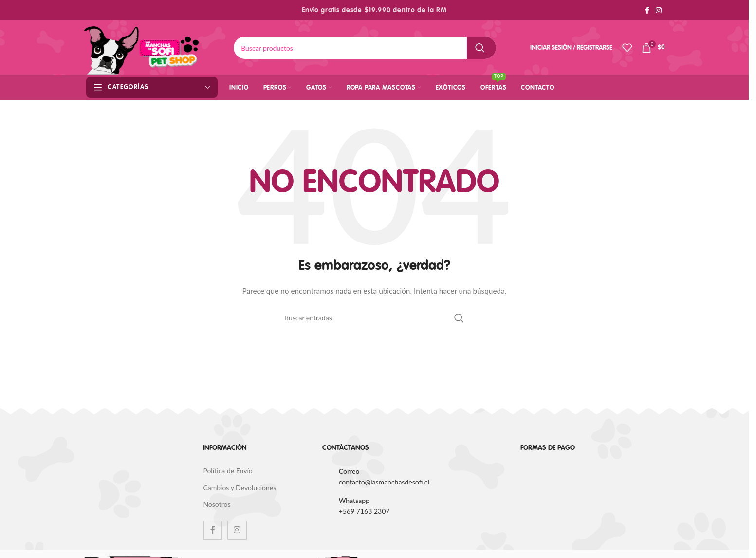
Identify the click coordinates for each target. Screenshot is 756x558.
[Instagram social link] (659, 10)
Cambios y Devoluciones (240, 488)
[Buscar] (365, 48)
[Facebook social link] (647, 10)
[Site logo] (142, 47)
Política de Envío (228, 471)
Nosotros (217, 504)
